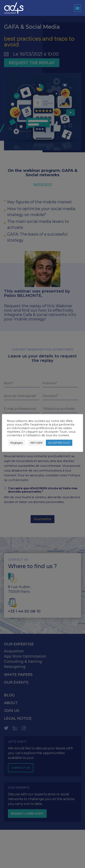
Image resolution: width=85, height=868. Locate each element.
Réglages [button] (16, 443)
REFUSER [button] (36, 443)
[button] (78, 8)
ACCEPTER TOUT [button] (59, 443)
